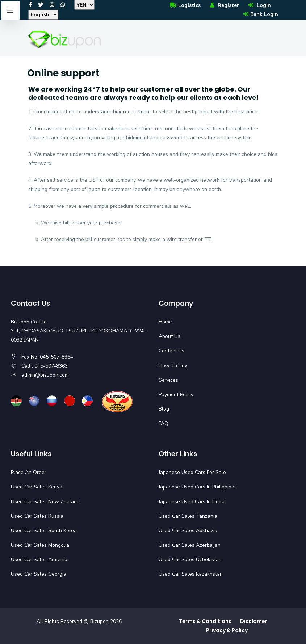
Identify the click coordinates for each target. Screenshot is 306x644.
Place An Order (29, 472)
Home (165, 322)
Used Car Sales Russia (37, 516)
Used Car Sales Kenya (37, 487)
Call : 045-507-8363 (45, 366)
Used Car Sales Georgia (39, 574)
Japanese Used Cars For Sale (192, 472)
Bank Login (260, 14)
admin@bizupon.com (45, 375)
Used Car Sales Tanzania (188, 516)
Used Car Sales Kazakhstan (191, 574)
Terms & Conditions (205, 621)
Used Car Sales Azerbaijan (190, 545)
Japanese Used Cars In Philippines (198, 487)
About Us (169, 336)
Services (168, 380)
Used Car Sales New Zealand (45, 502)
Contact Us (171, 351)
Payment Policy (176, 395)
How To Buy (173, 366)
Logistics (185, 5)
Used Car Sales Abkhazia (188, 531)
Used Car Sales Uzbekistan (190, 560)
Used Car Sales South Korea (44, 531)
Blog (164, 409)
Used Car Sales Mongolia (40, 545)
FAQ (164, 423)
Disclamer (254, 621)
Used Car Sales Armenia (39, 560)
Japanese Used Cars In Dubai (192, 502)
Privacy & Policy (227, 630)
